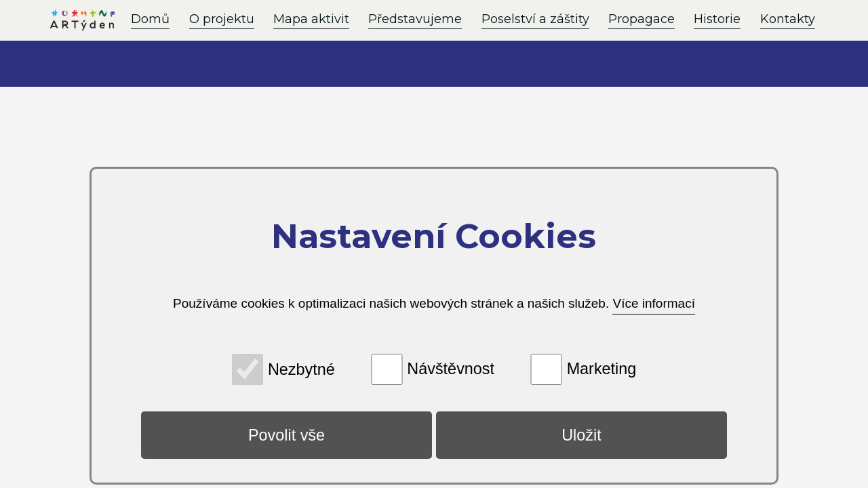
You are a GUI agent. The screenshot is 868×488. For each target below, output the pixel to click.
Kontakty (788, 19)
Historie (717, 19)
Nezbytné (301, 369)
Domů (150, 19)
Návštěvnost (451, 369)
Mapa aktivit (311, 19)
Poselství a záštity (535, 19)
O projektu (222, 19)
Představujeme (415, 19)
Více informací (653, 303)
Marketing (602, 369)
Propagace (642, 19)
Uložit (581, 435)
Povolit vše (287, 435)
